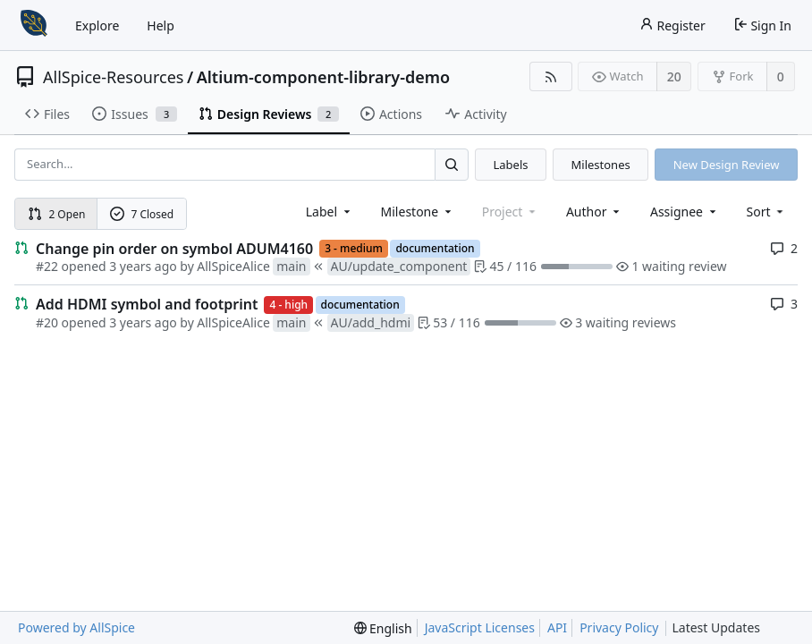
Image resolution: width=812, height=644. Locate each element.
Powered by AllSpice (76, 627)
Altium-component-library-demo (324, 77)
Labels (510, 165)
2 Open (57, 214)
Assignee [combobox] (685, 212)
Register (672, 25)
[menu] (767, 212)
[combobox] (330, 212)
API (557, 627)
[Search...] (452, 164)
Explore (97, 25)
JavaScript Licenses (480, 627)
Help (161, 25)
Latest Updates (730, 628)
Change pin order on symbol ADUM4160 (174, 249)
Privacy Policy (619, 627)
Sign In (762, 25)
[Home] (34, 25)
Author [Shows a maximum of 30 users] (594, 212)
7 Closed (142, 214)
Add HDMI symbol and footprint (147, 304)
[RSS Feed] (550, 76)
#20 (47, 322)
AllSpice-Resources (113, 77)
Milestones (601, 165)
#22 (47, 266)
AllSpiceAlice (233, 266)
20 (674, 76)
